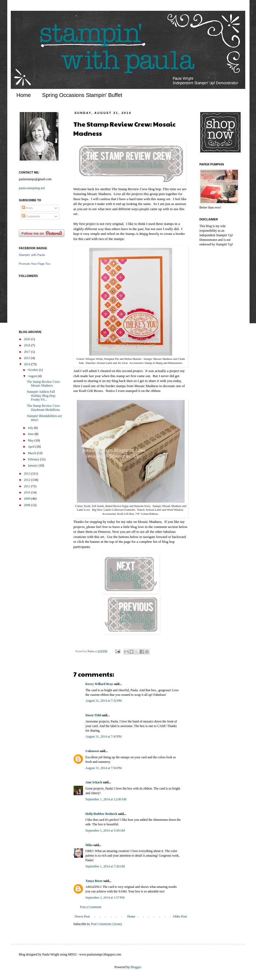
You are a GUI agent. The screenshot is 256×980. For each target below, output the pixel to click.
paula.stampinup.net (32, 188)
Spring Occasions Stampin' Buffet (82, 95)
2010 (28, 492)
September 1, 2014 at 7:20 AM (105, 866)
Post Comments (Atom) (106, 924)
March (32, 453)
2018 (28, 345)
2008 (28, 505)
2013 (28, 474)
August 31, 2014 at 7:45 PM (104, 736)
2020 (28, 339)
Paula (91, 651)
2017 (28, 352)
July (31, 428)
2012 (28, 480)
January (33, 465)
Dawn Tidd (93, 715)
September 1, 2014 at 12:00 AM (106, 799)
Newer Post (82, 916)
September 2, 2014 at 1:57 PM (105, 898)
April (32, 447)
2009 (28, 499)
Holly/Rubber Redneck (101, 814)
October (33, 370)
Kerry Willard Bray (99, 684)
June (31, 434)
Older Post (180, 916)
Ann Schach (94, 782)
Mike (89, 845)
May (31, 440)
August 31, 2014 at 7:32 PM (104, 701)
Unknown (92, 751)
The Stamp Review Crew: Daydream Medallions (44, 408)
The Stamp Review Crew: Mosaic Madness (44, 384)
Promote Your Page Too (34, 264)
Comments (31, 216)
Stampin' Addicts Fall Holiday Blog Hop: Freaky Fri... (41, 396)
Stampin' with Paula (32, 255)
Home (24, 95)
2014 (28, 364)
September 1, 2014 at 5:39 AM (105, 830)
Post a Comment (91, 907)
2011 (28, 486)
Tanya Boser (94, 881)
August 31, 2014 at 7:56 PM (104, 768)
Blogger (136, 967)
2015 (28, 358)
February (34, 459)
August (33, 376)
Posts (27, 208)
